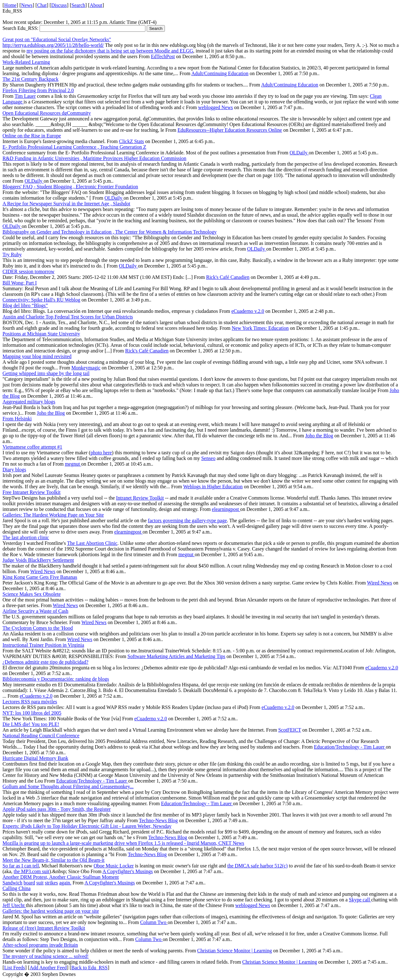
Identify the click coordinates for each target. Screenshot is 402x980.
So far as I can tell (21, 866)
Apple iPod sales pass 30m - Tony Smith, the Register (57, 809)
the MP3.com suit (32, 871)
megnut (73, 464)
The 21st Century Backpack (30, 79)
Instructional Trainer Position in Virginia (43, 645)
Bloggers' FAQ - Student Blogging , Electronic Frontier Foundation (70, 187)
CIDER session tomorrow (28, 271)
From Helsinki (17, 419)
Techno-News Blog (158, 820)
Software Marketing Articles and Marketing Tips (177, 656)
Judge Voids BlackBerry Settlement (38, 560)
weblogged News (216, 107)
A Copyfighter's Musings (128, 871)
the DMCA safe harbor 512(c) (258, 866)
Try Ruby (12, 255)
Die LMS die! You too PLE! (31, 724)
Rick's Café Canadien (228, 277)
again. (65, 883)
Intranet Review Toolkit (140, 498)
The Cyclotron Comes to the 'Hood (38, 628)
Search (79, 5)
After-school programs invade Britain (40, 945)
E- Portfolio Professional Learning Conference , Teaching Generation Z (74, 147)
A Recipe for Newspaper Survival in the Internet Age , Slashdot (66, 204)
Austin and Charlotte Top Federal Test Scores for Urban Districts (68, 317)
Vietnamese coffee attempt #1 (32, 447)
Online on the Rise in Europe (32, 136)
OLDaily (299, 153)
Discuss (59, 5)
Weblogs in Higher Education (213, 487)
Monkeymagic (86, 368)
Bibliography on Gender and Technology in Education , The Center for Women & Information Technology (110, 232)
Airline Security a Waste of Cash (35, 611)
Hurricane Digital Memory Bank (35, 758)
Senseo (208, 458)
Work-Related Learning (26, 62)
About (96, 5)
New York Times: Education (260, 328)
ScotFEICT (290, 730)
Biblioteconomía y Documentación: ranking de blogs (56, 679)
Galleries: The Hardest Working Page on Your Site (53, 515)
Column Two (154, 922)
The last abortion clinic (26, 537)
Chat (42, 5)
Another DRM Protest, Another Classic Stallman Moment (61, 877)
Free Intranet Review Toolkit (32, 492)
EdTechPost (163, 56)
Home (10, 5)
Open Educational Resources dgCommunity (47, 113)
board (29, 883)
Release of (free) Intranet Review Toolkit (44, 928)
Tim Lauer (25, 96)
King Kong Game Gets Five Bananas (40, 577)
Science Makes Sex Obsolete (32, 594)
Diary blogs (14, 470)
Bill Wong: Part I (20, 283)
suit (40, 883)
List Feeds (14, 968)
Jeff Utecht (14, 905)
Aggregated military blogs (29, 402)
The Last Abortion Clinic (92, 543)
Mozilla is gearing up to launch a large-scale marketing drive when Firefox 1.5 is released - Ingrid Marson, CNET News (123, 843)
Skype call (360, 900)
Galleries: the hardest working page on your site (51, 911)
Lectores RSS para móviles (30, 702)
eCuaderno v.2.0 (248, 311)
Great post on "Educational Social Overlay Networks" (57, 39)
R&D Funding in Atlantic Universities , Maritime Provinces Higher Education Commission (94, 158)
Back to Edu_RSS (90, 968)
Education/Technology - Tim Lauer (350, 747)
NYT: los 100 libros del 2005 (32, 713)
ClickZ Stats (132, 141)
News (27, 5)
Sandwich (12, 883)
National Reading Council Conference (41, 736)
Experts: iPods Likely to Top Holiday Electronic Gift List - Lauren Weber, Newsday (87, 826)
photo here (101, 453)
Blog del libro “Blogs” (25, 305)
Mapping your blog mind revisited (37, 356)
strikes (52, 883)
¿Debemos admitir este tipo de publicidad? (45, 662)
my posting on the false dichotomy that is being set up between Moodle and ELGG (110, 51)
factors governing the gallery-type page (187, 520)
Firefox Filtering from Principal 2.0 (38, 90)
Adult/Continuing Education (220, 73)
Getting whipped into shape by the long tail (46, 373)
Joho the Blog (51, 413)
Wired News (43, 571)
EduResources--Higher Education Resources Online (230, 130)
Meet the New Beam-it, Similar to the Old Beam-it (54, 860)
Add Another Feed (48, 968)
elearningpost (226, 509)
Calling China (16, 888)
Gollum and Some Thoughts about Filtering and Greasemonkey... (68, 786)
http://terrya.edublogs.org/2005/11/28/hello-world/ (53, 45)
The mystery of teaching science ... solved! (46, 956)
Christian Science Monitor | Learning (235, 951)
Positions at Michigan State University (41, 334)
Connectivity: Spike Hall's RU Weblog (41, 300)
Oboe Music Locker (114, 866)
